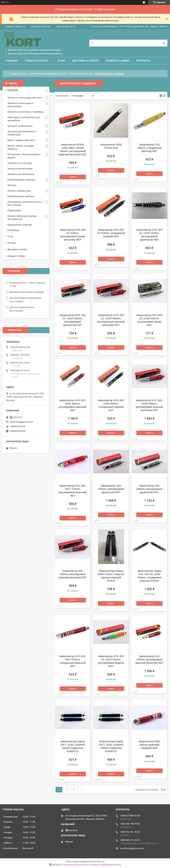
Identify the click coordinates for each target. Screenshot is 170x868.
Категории (13, 90)
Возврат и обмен (118, 61)
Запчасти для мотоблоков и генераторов (22, 133)
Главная (12, 61)
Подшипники (14, 210)
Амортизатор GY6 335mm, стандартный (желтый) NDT (149, 148)
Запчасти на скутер (81, 74)
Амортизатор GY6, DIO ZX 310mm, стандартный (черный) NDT (111, 233)
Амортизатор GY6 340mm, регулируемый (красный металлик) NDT (149, 660)
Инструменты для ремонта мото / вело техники (25, 203)
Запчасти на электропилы (21, 174)
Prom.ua (100, 862)
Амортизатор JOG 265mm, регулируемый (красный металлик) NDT (73, 574)
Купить (73, 177)
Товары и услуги (37, 61)
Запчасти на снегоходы (20, 163)
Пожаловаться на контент (75, 865)
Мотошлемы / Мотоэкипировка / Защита (24, 156)
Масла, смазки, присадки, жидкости (21, 147)
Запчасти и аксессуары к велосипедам (20, 105)
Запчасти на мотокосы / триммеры (25, 112)
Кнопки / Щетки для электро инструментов (22, 218)
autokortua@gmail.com (21, 422)
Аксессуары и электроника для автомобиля (24, 119)
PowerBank (13, 230)
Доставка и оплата (86, 61)
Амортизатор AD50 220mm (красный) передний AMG (149, 745)
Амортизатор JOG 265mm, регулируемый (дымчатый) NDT (149, 489)
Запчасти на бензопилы (20, 126)
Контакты (143, 61)
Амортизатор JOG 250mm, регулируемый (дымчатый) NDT (111, 489)
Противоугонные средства (21, 180)
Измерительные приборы (21, 196)
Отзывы (12, 243)
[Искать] (164, 43)
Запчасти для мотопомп (20, 169)
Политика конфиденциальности (105, 865)
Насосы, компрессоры (19, 191)
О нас (61, 61)
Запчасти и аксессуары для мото (49, 74)
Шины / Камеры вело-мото (21, 140)
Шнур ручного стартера (20, 225)
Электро (12, 185)
